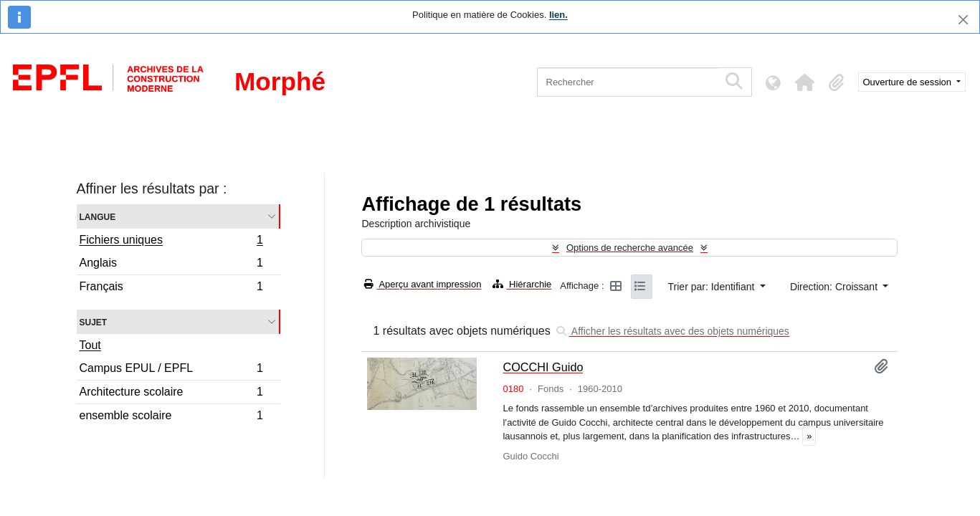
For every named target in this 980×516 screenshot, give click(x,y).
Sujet (94, 321)
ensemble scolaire (171, 417)
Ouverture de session (909, 82)
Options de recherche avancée (630, 248)
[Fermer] (963, 20)
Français (171, 288)
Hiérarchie (522, 284)
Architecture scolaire (171, 394)
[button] (805, 82)
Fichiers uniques (171, 242)
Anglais (171, 265)
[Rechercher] (628, 82)
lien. (558, 15)
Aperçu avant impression (423, 284)
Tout (90, 345)
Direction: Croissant (835, 287)
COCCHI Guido (543, 367)
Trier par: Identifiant (713, 287)
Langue (98, 216)
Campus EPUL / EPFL (171, 370)
